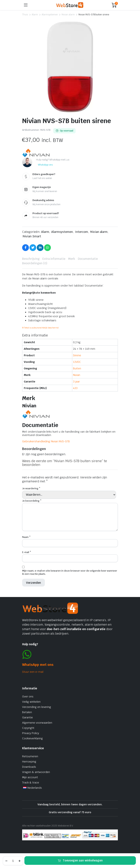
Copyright (28, 728)
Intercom (82, 232)
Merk (72, 259)
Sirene (77, 355)
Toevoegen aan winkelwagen (83, 860)
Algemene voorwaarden (37, 723)
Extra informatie (54, 259)
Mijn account (30, 777)
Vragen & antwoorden (36, 772)
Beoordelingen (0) (35, 263)
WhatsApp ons (45, 165)
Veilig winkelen (31, 702)
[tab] (31, 259)
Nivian (77, 375)
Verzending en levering (37, 707)
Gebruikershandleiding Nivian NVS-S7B (46, 441)
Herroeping (29, 762)
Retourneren (30, 756)
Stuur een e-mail (33, 672)
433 (75, 388)
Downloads (29, 767)
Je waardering (31, 488)
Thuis (25, 15)
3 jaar (76, 382)
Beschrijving (31, 259)
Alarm (35, 15)
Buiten (77, 368)
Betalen (27, 712)
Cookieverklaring (32, 738)
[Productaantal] (13, 861)
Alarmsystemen (50, 15)
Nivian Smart (32, 236)
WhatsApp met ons (38, 665)
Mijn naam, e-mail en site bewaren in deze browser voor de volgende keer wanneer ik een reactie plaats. (70, 572)
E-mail (27, 552)
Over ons (28, 696)
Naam (26, 537)
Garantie (27, 717)
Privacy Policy (31, 733)
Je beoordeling (32, 501)
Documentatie (88, 259)
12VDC (77, 362)
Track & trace (31, 783)
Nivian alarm (68, 15)
